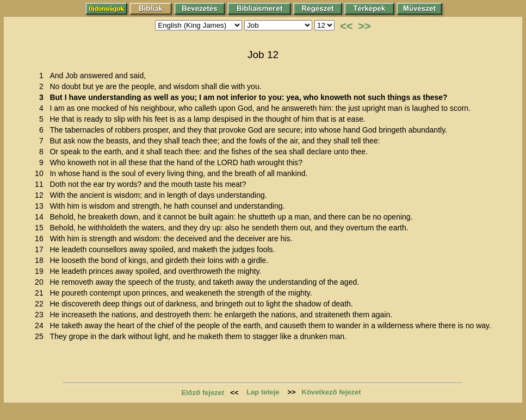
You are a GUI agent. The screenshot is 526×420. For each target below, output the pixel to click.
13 (41, 206)
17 (41, 249)
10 (41, 173)
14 (41, 217)
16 (41, 239)
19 (41, 271)
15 (41, 228)
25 (41, 336)
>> (364, 26)
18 (41, 260)
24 (41, 325)
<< (346, 26)
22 (41, 304)
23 (41, 315)
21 (41, 293)
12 (41, 195)
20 (41, 282)
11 (41, 184)
